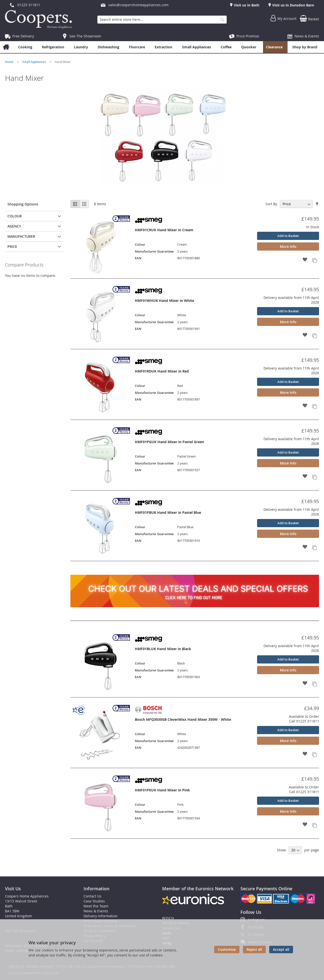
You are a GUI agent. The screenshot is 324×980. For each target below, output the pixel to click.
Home (10, 62)
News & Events (307, 36)
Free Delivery (23, 36)
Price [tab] (12, 246)
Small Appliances (34, 62)
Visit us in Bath (246, 5)
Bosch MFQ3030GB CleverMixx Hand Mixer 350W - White (183, 719)
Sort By (271, 204)
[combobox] (162, 20)
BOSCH (168, 918)
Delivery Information (101, 916)
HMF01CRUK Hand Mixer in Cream (164, 230)
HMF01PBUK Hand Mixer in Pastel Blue (168, 512)
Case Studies (94, 901)
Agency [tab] (14, 226)
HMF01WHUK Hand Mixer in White (164, 301)
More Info (288, 246)
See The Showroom (85, 36)
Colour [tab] (15, 216)
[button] (305, 260)
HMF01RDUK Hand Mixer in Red (162, 371)
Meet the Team (96, 906)
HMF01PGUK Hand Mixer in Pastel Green (169, 442)
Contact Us (92, 896)
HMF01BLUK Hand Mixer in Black (163, 649)
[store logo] (40, 19)
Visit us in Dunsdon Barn (293, 5)
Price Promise (248, 36)
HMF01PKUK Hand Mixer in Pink (162, 790)
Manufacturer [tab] (21, 236)
